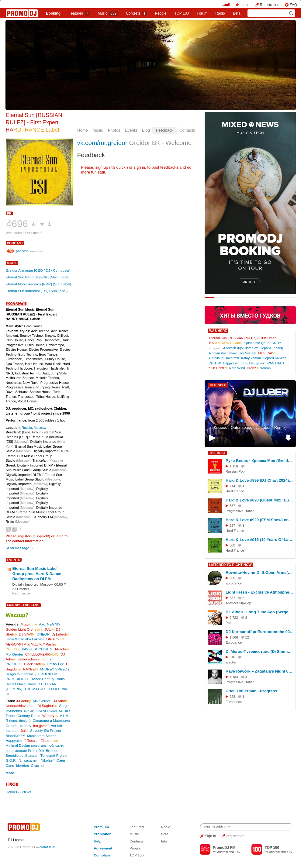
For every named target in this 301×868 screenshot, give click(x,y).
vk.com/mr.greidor (102, 143)
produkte (247, 363)
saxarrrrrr (32, 760)
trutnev (26, 726)
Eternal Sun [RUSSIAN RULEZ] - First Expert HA (34, 122)
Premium (101, 827)
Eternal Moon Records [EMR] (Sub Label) (39, 284)
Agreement (103, 848)
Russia (27, 428)
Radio (220, 13)
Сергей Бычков (274, 358)
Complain (102, 855)
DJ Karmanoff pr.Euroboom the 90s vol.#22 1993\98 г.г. (260, 632)
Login (245, 5)
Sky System (247, 353)
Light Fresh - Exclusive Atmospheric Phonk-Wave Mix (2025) (260, 592)
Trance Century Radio (47, 679)
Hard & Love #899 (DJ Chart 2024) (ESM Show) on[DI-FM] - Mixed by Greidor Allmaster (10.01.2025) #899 (260, 480)
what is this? (36, 251)
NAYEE (31, 669)
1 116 (234, 466)
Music (108, 13)
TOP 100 (182, 13)
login (59, 536)
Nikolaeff (48, 760)
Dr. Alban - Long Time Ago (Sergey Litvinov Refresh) (260, 612)
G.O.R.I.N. (14, 760)
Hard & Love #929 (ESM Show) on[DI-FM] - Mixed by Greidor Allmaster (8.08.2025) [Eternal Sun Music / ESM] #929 (260, 520)
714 (232, 486)
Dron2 (252, 368)
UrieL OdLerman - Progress (251, 691)
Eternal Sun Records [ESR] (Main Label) (38, 277)
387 (232, 506)
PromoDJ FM (224, 848)
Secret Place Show (21, 684)
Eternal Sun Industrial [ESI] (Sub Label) (37, 291)
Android (222, 852)
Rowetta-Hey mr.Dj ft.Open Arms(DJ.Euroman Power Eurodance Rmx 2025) (260, 572)
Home (83, 130)
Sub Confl (218, 368)
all (7, 694)
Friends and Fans (23, 605)
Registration (270, 5)
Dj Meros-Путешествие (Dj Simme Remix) (260, 651)
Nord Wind (237, 368)
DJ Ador (60, 701)
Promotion (102, 834)
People (161, 13)
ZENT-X (215, 363)
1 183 (234, 677)
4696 (17, 224)
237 (232, 525)
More (12, 263)
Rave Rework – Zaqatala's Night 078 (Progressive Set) (260, 671)
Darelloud (216, 358)
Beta (237, 13)
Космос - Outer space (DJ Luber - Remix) (250, 427)
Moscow (40, 428)
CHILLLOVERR (42, 654)
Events (131, 130)
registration (235, 836)
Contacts (187, 130)
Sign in (211, 836)
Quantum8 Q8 (255, 343)
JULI (49, 629)
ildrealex (252, 348)
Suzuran (32, 755)
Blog (146, 130)
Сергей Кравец (271, 348)
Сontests (136, 13)
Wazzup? (17, 615)
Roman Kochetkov (223, 353)
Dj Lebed (61, 634)
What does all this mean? (25, 233)
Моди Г (29, 624)
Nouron (265, 368)
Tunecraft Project (54, 755)
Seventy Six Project (45, 730)
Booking (53, 13)
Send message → (20, 548)
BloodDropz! (16, 736)
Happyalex (14, 741)
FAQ (293, 5)
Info (164, 841)
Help (97, 841)
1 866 (234, 637)
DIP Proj (55, 639)
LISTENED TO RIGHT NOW (230, 565)
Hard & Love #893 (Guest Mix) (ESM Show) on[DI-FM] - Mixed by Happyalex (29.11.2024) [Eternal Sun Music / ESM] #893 (260, 500)
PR (9, 213)
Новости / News (19, 792)
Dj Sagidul (47, 706)
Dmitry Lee (55, 664)
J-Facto (62, 649)
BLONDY (274, 343)
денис (260, 363)
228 (232, 697)
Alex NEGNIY (50, 624)
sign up (102, 167)
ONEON (43, 634)
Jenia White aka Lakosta (25, 639)
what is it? (48, 847)
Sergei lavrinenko (19, 674)
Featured (79, 13)
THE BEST (217, 453)
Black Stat (34, 664)
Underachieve (33, 659)
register (24, 536)
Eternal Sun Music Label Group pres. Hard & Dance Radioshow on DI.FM (37, 573)
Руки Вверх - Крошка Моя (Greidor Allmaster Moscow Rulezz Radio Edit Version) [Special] (260, 461)
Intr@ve (41, 726)
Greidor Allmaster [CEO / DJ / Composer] (38, 270)
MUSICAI (267, 353)
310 (232, 657)
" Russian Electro (42, 741)
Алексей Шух (233, 348)
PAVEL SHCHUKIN (37, 649)
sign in (140, 167)
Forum (202, 13)
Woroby (50, 716)
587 (232, 598)
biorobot (22, 765)
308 (232, 545)
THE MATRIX (35, 689)
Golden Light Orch (24, 629)
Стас (35, 765)
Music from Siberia (42, 736)
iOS (237, 852)
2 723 (234, 618)
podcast (15, 243)
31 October (21, 589)
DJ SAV (27, 634)
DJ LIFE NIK (57, 689)
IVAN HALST (276, 363)
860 (232, 578)
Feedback (165, 130)
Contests (137, 841)
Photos (114, 130)
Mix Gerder (15, 654)
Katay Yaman (251, 358)
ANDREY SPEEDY (55, 669)
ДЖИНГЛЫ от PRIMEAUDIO (47, 711)
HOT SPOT (218, 385)
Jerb (24, 730)
